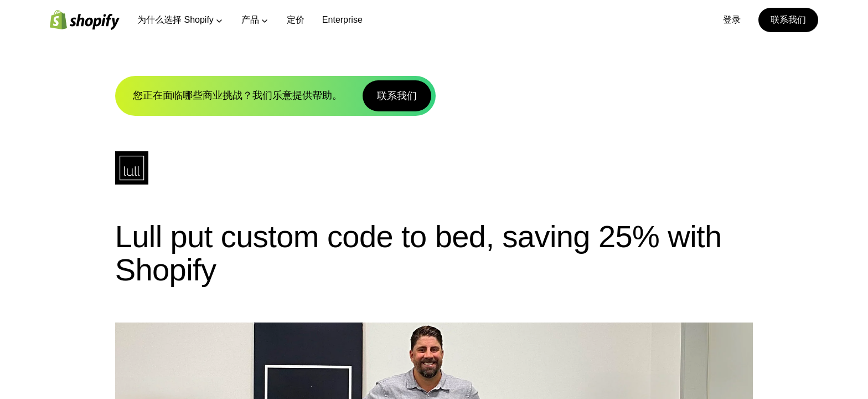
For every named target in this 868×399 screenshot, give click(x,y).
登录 (732, 20)
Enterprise (342, 20)
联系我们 (788, 20)
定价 (296, 20)
